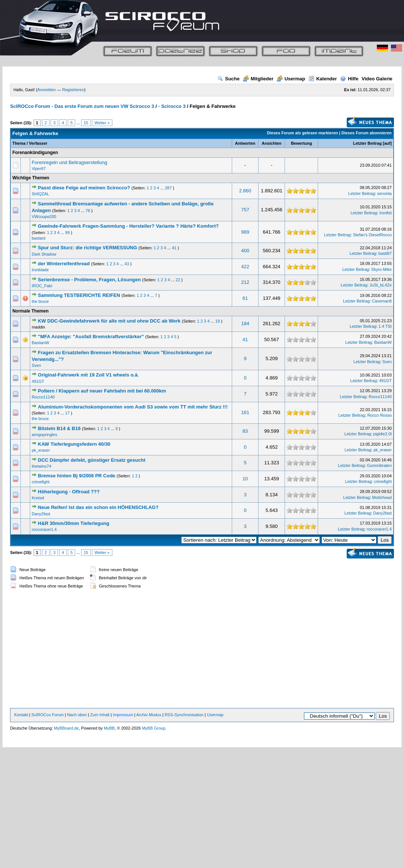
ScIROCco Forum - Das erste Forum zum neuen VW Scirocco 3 (82, 106)
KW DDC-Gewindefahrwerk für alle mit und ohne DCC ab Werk (109, 321)
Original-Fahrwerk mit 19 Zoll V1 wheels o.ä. (89, 375)
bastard (39, 238)
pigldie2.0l (382, 434)
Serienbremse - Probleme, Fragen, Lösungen (89, 280)
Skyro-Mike (381, 269)
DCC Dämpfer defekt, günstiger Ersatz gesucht (92, 460)
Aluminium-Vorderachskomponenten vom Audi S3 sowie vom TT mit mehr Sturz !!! (133, 407)
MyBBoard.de (66, 728)
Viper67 (39, 169)
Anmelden (47, 90)
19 (218, 321)
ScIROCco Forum (47, 715)
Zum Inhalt (100, 715)
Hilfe (349, 79)
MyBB (109, 728)
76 (88, 211)
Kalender (323, 79)
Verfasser (38, 143)
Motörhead (382, 497)
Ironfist (386, 213)
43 (127, 264)
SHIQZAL (40, 194)
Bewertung (302, 143)
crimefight (41, 482)
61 (245, 298)
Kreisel (38, 498)
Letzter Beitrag (367, 143)
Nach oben (77, 715)
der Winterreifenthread (64, 264)
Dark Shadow (44, 254)
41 (174, 248)
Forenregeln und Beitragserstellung (69, 162)
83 (245, 431)
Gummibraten (379, 465)
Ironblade (40, 270)
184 (245, 324)
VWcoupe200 (44, 217)
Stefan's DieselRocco (372, 235)
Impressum (123, 715)
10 (245, 479)
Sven (36, 365)
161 (245, 412)
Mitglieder (258, 79)
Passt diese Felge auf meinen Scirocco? (85, 188)
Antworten (245, 143)
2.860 (245, 191)
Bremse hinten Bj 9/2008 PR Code (77, 476)
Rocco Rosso (379, 415)
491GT (38, 381)
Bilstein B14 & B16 (59, 428)
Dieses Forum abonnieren (367, 133)
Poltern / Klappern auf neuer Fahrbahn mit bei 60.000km (102, 391)
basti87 (385, 253)
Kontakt (21, 715)
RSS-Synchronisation (184, 715)
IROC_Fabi (42, 286)
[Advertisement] (202, 649)
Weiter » (102, 123)
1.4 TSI (385, 326)
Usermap (291, 79)
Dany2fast (41, 514)
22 (178, 280)
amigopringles (44, 435)
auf (387, 143)
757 (245, 210)
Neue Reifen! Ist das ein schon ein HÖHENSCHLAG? (98, 507)
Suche (228, 79)
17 (67, 413)
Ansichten (272, 143)
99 (67, 233)
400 (245, 251)
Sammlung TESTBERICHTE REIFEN (79, 295)
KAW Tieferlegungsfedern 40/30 (74, 444)
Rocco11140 (43, 397)
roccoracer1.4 (44, 529)
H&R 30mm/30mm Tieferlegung (74, 523)
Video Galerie (377, 79)
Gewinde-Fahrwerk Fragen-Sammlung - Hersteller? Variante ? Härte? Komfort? (128, 226)
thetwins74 (41, 466)
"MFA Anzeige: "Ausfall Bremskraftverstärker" (91, 337)
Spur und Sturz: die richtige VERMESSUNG (88, 248)
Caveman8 (382, 301)
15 (86, 123)
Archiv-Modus (149, 715)
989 (245, 232)
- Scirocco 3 (172, 106)
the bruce (40, 301)
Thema (19, 143)
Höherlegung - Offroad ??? (69, 492)
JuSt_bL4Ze (381, 285)
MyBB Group (153, 728)
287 (168, 188)
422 (245, 267)
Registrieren (73, 90)
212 (245, 282)
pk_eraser (41, 450)
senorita (384, 193)
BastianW (40, 343)
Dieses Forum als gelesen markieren (303, 133)
